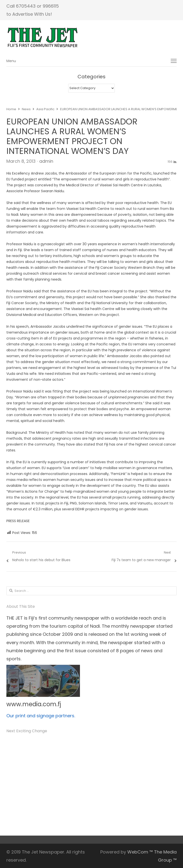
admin (46, 161)
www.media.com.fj (34, 704)
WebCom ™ (140, 852)
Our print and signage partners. (41, 716)
